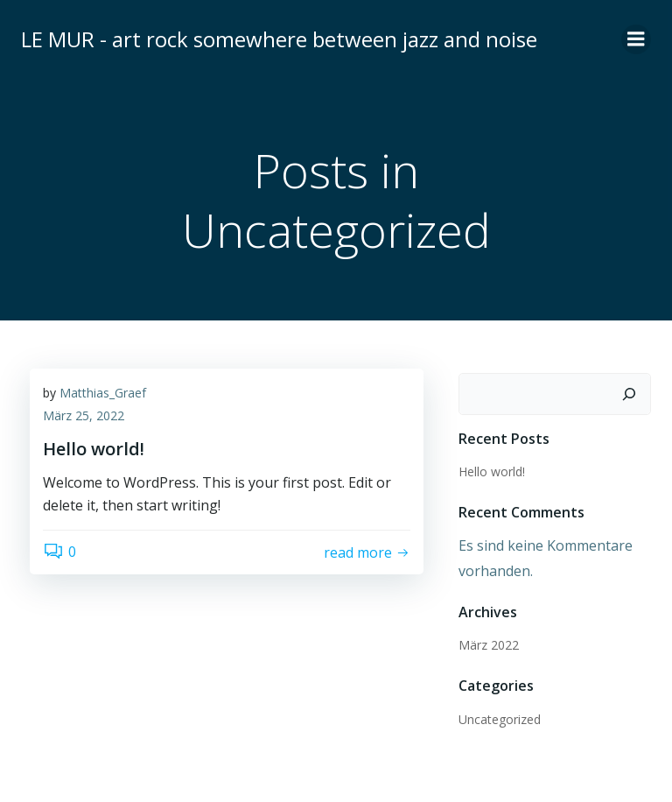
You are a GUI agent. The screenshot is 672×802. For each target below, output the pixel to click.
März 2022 (489, 645)
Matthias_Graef (103, 393)
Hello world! (492, 471)
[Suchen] (629, 394)
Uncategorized (500, 719)
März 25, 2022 (84, 415)
